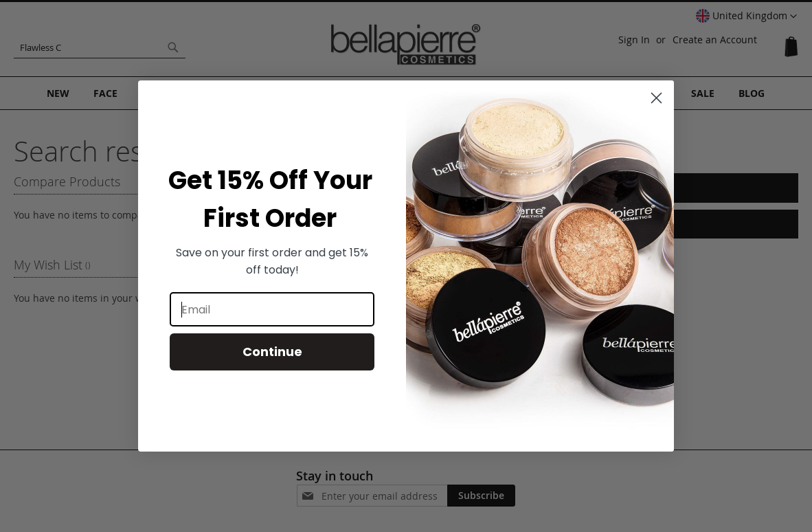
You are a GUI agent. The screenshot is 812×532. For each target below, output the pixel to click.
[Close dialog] (656, 98)
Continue (272, 352)
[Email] (272, 309)
